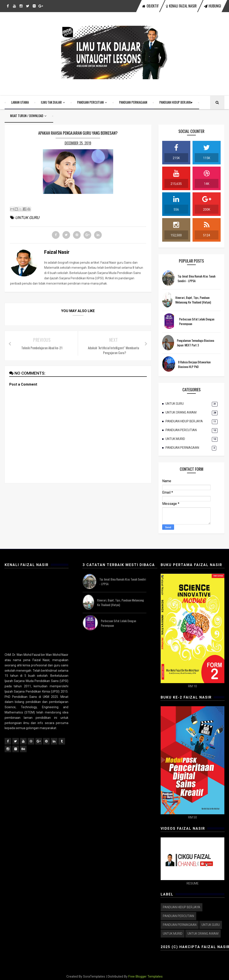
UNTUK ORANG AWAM (181, 412)
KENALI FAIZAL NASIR (181, 6)
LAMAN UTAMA (20, 102)
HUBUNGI (213, 6)
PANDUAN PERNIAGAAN (133, 102)
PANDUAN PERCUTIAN (90, 102)
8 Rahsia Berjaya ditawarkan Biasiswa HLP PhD (194, 364)
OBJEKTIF (150, 6)
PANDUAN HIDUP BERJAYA (175, 102)
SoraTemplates (94, 976)
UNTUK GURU (175, 404)
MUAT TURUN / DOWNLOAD (27, 116)
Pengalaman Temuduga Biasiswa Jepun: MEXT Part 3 (195, 343)
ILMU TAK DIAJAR (51, 102)
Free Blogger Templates (145, 976)
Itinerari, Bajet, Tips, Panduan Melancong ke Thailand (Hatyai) (193, 300)
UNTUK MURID (175, 439)
